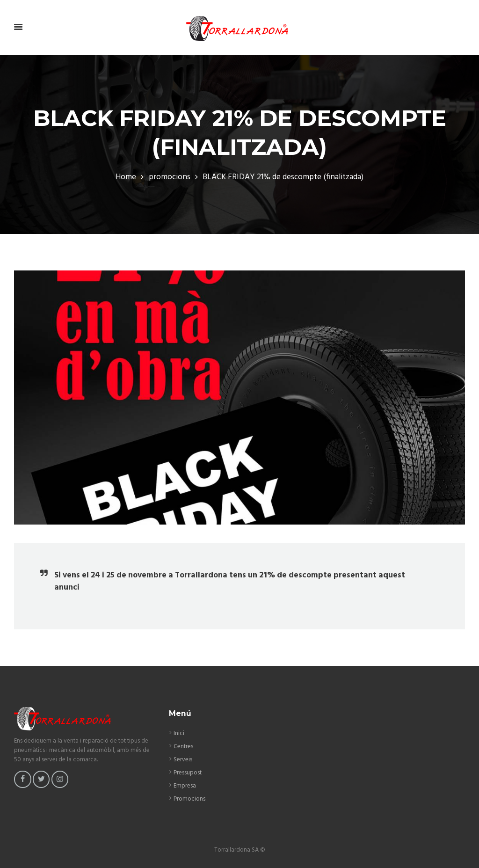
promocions (170, 177)
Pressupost (188, 773)
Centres (183, 747)
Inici (179, 733)
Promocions (189, 799)
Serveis (183, 760)
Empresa (185, 786)
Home (126, 177)
